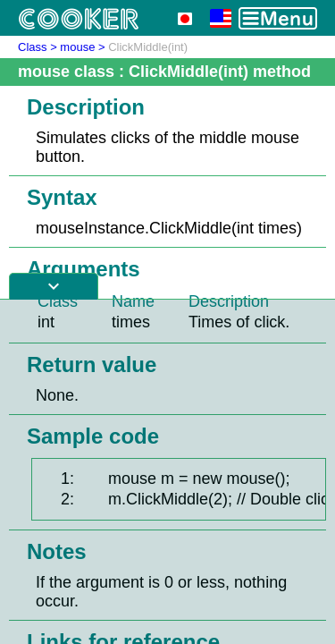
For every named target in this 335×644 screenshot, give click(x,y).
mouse (77, 47)
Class (33, 47)
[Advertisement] (167, 472)
